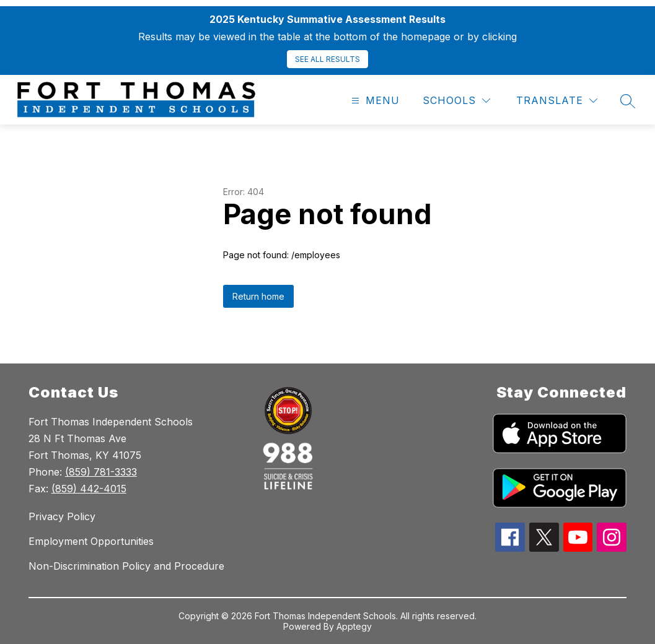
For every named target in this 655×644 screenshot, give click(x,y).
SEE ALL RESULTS (327, 59)
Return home (258, 296)
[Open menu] (374, 101)
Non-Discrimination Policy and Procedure (126, 566)
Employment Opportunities (91, 541)
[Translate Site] (557, 101)
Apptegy (354, 626)
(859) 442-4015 (89, 489)
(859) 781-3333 (101, 472)
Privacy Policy (62, 516)
